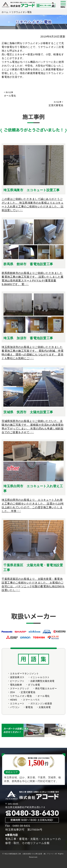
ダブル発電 (34, 685)
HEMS (14, 700)
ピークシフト (17, 681)
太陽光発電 (45, 707)
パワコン (15, 707)
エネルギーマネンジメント (24, 674)
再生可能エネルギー (46, 688)
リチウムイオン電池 (21, 696)
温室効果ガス (17, 677)
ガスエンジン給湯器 (41, 703)
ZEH (13, 692)
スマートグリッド (20, 688)
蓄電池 (57, 69)
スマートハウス (31, 700)
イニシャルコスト (40, 677)
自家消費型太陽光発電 (42, 681)
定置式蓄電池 (28, 692)
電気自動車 (16, 685)
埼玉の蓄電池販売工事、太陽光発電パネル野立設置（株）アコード (29, 854)
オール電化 (44, 696)
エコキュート (17, 703)
